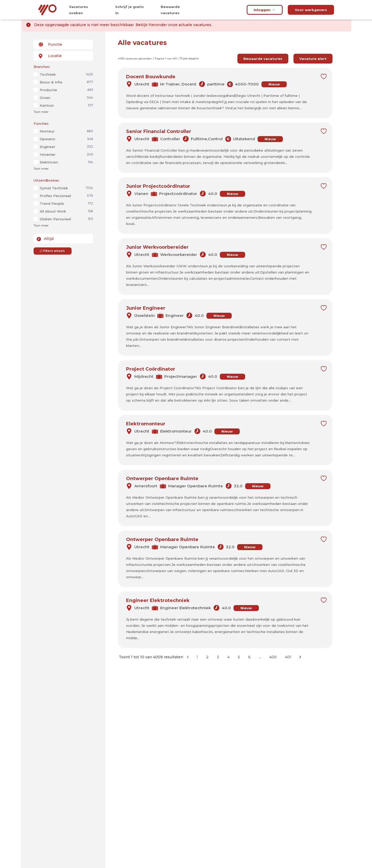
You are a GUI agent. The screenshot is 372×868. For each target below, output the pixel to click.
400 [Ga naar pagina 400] (273, 657)
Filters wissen (52, 251)
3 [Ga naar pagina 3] (218, 657)
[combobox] (63, 44)
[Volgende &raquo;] (300, 657)
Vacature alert (313, 59)
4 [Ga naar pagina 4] (228, 657)
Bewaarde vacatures (263, 59)
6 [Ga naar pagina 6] (249, 657)
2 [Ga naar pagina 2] (207, 657)
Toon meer (41, 112)
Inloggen (265, 10)
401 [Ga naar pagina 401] (288, 657)
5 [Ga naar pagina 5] (239, 657)
